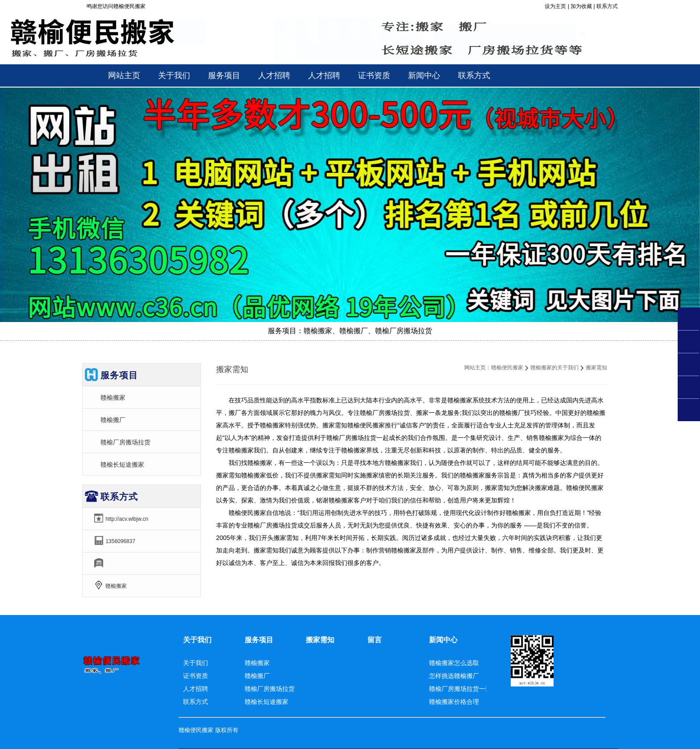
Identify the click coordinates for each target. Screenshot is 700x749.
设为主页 (555, 6)
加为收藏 (581, 6)
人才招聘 (196, 689)
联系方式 (607, 6)
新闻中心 (443, 640)
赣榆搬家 (113, 398)
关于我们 (197, 640)
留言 (375, 640)
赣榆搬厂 (113, 420)
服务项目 (259, 640)
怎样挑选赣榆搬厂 (454, 676)
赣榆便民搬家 (507, 368)
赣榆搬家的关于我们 (554, 368)
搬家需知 (320, 640)
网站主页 (124, 75)
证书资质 (196, 676)
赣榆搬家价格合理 (454, 702)
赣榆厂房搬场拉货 (125, 442)
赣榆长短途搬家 (122, 464)
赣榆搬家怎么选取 (454, 663)
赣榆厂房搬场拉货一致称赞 (467, 689)
